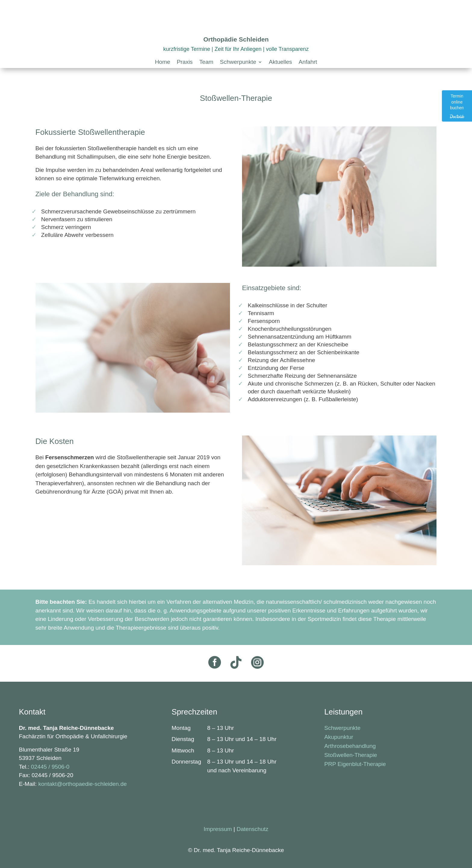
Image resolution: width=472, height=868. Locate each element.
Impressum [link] (218, 829)
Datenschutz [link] (253, 829)
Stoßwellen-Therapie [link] (351, 756)
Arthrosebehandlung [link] (350, 747)
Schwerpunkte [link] (342, 728)
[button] (241, 63)
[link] (163, 63)
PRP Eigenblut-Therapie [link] (355, 765)
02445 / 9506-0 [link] (50, 767)
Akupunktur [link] (339, 738)
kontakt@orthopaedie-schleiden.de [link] (82, 784)
